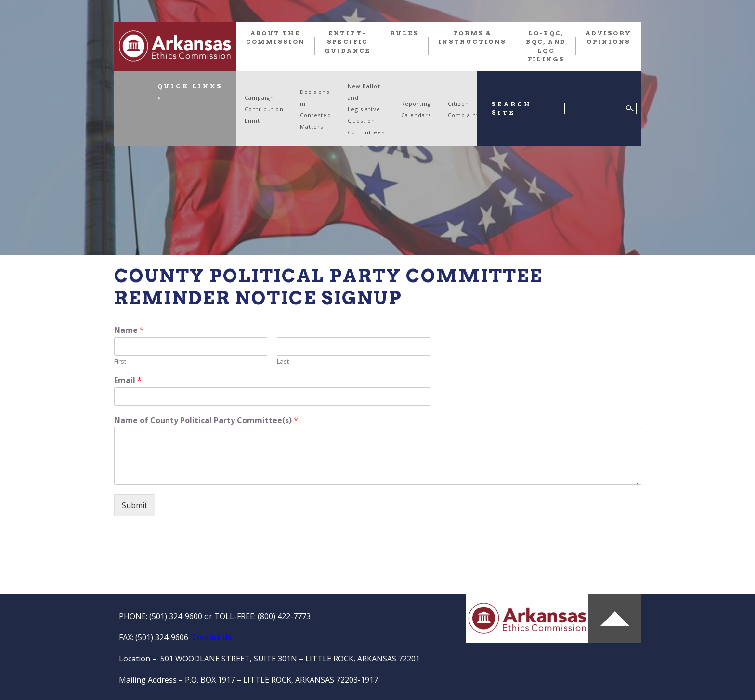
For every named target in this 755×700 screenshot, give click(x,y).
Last (283, 362)
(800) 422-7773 (284, 616)
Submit (135, 505)
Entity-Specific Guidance (348, 42)
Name (129, 330)
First (120, 362)
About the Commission (276, 37)
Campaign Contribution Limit (264, 109)
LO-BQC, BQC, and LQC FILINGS (546, 46)
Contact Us (212, 637)
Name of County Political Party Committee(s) (206, 420)
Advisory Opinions (608, 37)
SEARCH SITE (512, 108)
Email (128, 380)
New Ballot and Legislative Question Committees (366, 109)
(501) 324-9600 (176, 616)
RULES (404, 33)
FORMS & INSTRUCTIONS (472, 37)
